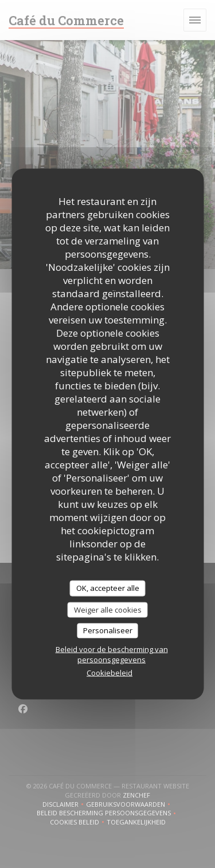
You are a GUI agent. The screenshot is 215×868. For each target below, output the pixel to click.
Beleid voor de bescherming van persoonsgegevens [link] (112, 654)
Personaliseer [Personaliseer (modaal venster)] (108, 630)
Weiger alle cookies (108, 609)
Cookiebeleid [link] (110, 672)
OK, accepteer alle (108, 588)
